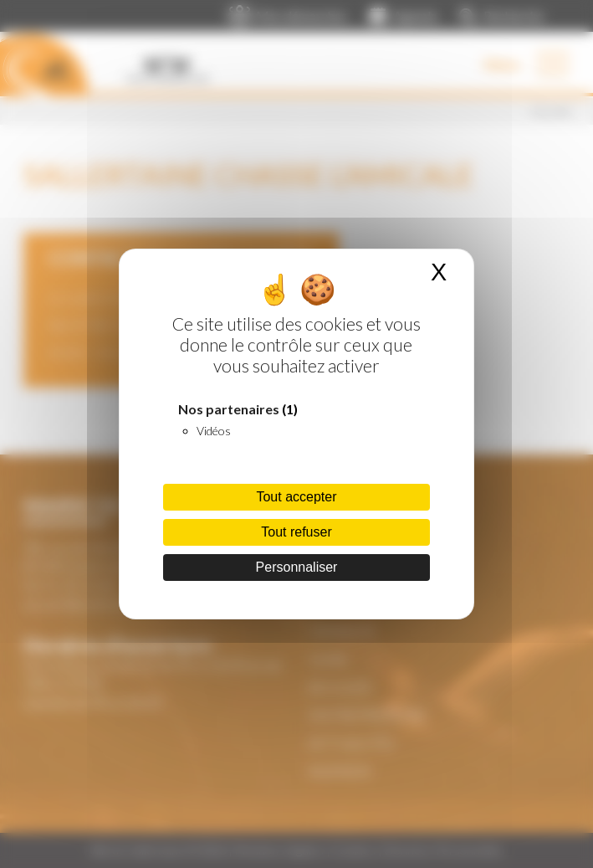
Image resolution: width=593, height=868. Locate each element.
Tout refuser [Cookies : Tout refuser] (296, 532)
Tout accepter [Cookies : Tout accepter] (296, 497)
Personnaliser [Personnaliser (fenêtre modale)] (297, 567)
